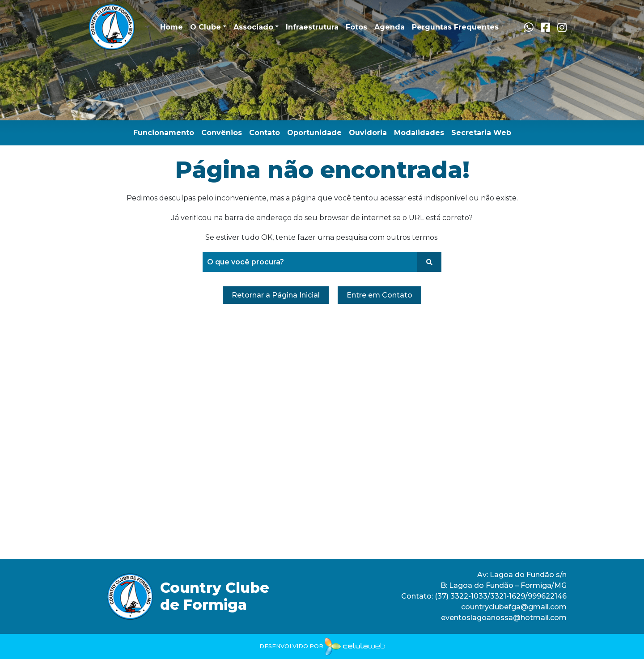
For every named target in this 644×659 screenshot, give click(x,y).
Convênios (222, 133)
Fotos (356, 27)
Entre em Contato (379, 295)
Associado (253, 27)
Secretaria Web (481, 133)
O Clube (205, 27)
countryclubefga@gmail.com (514, 607)
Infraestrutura (312, 27)
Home (172, 27)
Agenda (390, 27)
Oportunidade (314, 133)
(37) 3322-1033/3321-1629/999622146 (500, 596)
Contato (265, 133)
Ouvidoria (368, 133)
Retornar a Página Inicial (276, 295)
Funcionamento (164, 133)
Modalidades (419, 133)
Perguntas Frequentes (455, 27)
